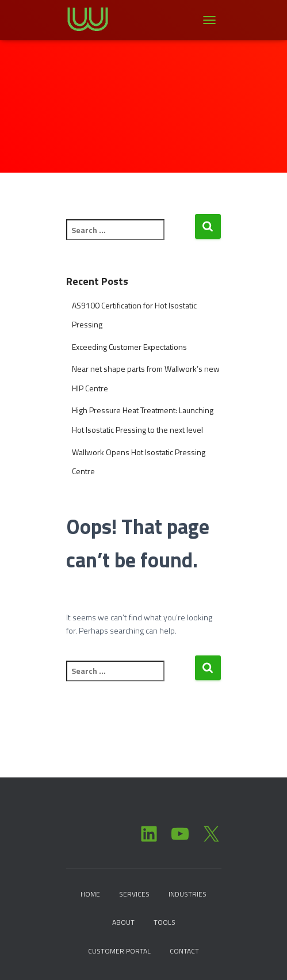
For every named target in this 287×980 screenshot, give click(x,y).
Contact (184, 951)
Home (90, 894)
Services (134, 894)
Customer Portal (119, 951)
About (123, 922)
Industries (187, 894)
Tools (164, 922)
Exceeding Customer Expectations (129, 347)
